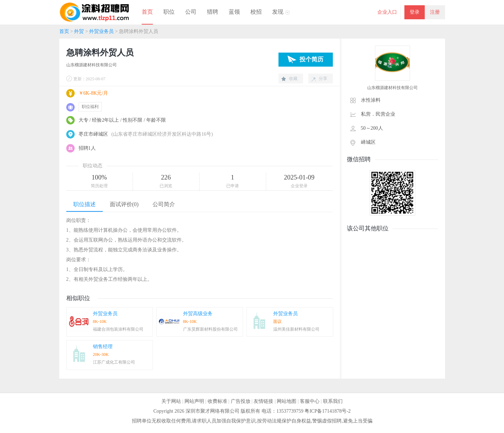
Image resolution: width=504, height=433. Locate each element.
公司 (191, 12)
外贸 (79, 31)
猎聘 (213, 12)
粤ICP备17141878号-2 (327, 411)
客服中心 (310, 401)
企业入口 (387, 12)
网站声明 (194, 401)
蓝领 (234, 12)
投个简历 (311, 59)
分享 (323, 79)
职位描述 (85, 204)
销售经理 (103, 347)
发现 (278, 12)
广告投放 (241, 401)
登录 (415, 12)
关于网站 (171, 401)
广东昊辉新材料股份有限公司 (210, 329)
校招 (256, 12)
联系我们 (333, 401)
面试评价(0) (124, 204)
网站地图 (287, 401)
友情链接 (263, 401)
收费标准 (217, 401)
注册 (435, 12)
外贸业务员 (101, 31)
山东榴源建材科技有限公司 (92, 65)
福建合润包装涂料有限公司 (118, 329)
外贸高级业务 (198, 314)
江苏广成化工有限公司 (114, 362)
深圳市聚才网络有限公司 (213, 411)
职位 (169, 12)
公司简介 (164, 204)
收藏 (293, 79)
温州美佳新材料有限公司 (296, 329)
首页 (147, 12)
